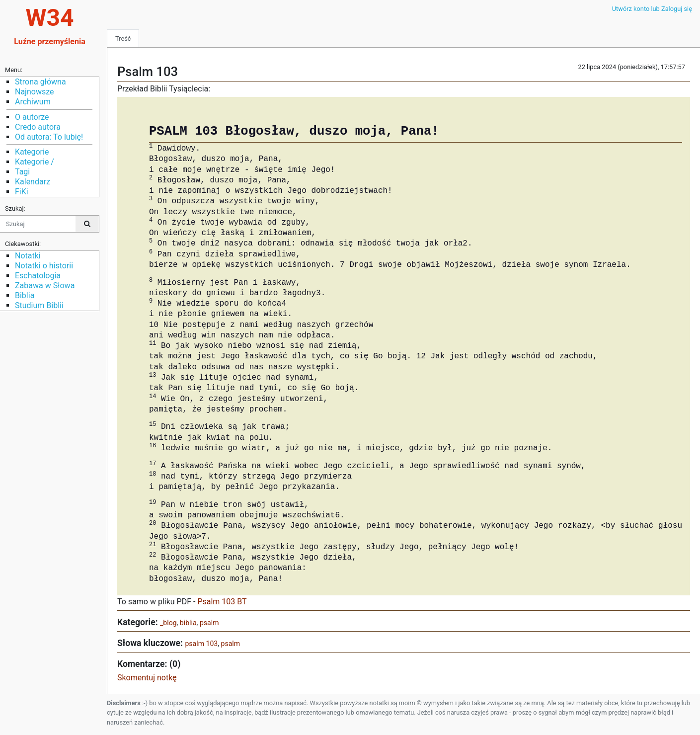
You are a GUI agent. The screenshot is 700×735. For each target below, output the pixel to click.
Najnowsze (34, 92)
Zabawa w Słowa (45, 286)
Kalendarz (33, 182)
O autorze (32, 117)
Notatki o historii (44, 266)
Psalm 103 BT (222, 602)
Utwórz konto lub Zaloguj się (652, 9)
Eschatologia (38, 276)
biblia (188, 623)
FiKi (22, 192)
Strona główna (40, 82)
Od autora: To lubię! (49, 137)
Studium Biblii (39, 305)
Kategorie (32, 152)
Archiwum (33, 102)
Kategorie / (35, 162)
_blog (168, 623)
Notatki (28, 256)
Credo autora (38, 127)
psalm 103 (201, 644)
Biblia (25, 295)
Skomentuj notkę (147, 678)
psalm (209, 623)
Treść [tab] (123, 39)
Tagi (22, 172)
